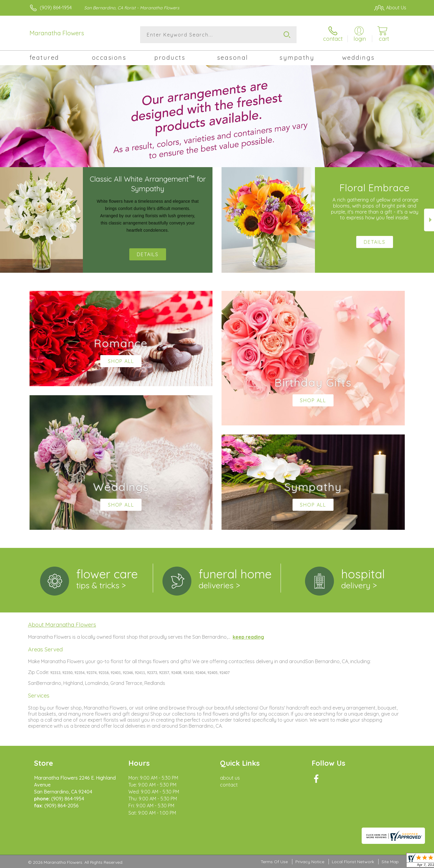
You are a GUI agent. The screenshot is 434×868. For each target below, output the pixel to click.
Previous (5, 220)
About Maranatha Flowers (62, 625)
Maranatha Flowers (57, 33)
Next (429, 220)
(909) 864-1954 (56, 8)
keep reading (248, 637)
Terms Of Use (274, 862)
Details (148, 254)
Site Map (390, 862)
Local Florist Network (353, 862)
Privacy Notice (310, 862)
